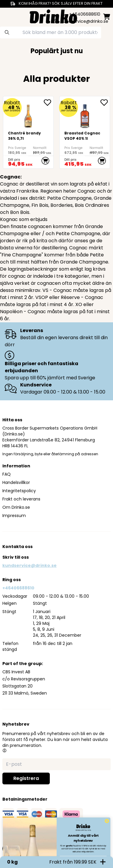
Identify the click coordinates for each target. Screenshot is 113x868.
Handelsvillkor (16, 482)
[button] (4, 750)
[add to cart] (46, 161)
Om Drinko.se (16, 507)
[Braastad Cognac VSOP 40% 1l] (85, 132)
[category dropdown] (7, 16)
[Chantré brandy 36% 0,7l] (28, 132)
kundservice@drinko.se (30, 565)
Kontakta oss (17, 547)
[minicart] (107, 17)
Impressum (14, 516)
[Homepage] (53, 16)
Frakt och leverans (21, 499)
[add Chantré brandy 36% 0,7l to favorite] (48, 103)
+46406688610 (18, 588)
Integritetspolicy (19, 491)
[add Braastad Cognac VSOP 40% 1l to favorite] (105, 103)
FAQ (7, 474)
